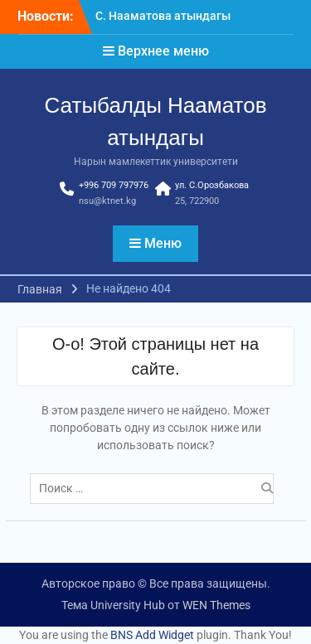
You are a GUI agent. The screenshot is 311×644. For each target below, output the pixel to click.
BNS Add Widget (152, 635)
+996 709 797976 (114, 185)
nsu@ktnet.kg (107, 201)
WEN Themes (216, 605)
